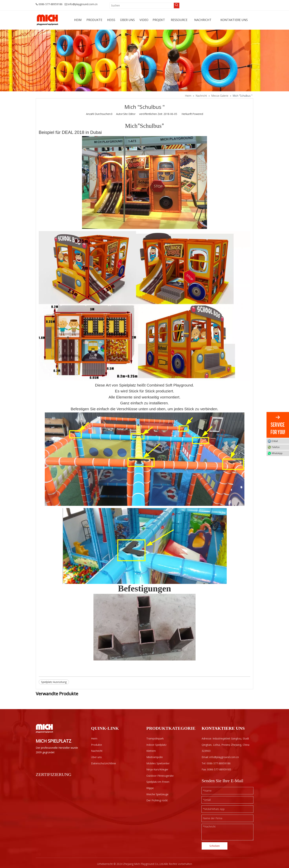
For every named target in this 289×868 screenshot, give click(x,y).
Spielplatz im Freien (158, 782)
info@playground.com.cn (83, 4)
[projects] (144, 60)
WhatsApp (279, 453)
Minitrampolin (155, 757)
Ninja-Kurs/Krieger (157, 769)
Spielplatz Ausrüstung (54, 682)
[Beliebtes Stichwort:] (177, 6)
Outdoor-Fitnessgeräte (160, 776)
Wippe (150, 788)
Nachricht (97, 751)
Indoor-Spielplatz (156, 745)
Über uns (96, 757)
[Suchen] (142, 6)
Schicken (215, 846)
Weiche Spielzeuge (157, 794)
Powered (198, 114)
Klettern (151, 751)
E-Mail (279, 441)
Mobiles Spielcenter (158, 763)
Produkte (96, 745)
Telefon (279, 447)
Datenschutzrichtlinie (103, 763)
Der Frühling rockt (157, 800)
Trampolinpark (155, 738)
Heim (94, 738)
